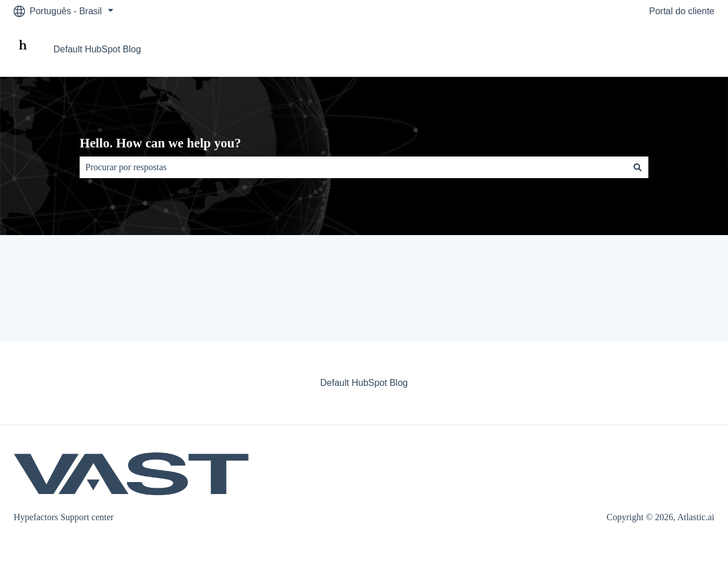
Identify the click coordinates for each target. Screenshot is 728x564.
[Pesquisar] (638, 167)
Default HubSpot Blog (97, 49)
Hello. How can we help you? (160, 143)
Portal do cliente (682, 11)
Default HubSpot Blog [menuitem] (364, 383)
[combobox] (353, 167)
